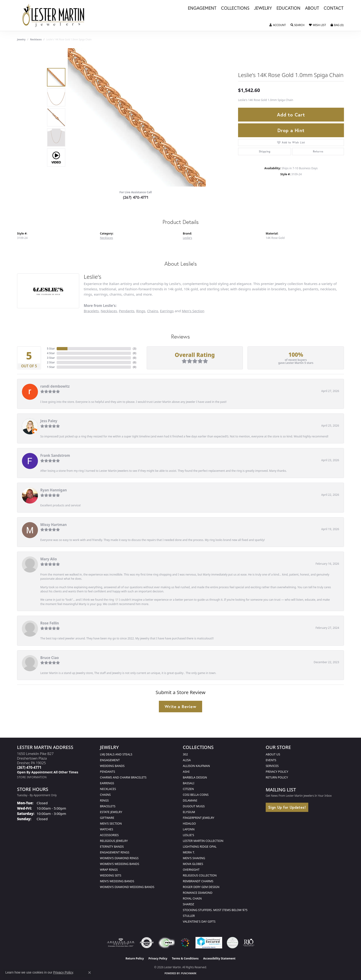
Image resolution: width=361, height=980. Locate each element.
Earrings (167, 311)
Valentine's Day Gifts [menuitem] (199, 921)
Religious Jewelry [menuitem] (114, 841)
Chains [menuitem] (105, 795)
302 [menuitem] (185, 754)
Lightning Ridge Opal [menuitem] (200, 846)
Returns (318, 151)
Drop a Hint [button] (291, 130)
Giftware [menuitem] (107, 818)
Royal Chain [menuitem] (192, 898)
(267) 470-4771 (136, 197)
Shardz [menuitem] (188, 904)
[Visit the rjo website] (249, 943)
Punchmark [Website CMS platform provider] (189, 973)
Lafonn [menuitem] (189, 829)
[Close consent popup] (90, 973)
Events (271, 760)
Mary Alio (49, 559)
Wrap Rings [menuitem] (109, 870)
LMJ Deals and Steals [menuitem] (116, 754)
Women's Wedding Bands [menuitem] (119, 864)
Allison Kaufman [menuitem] (196, 766)
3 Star (51, 358)
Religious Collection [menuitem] (200, 875)
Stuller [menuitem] (189, 916)
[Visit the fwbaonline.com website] (167, 943)
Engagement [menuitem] (110, 760)
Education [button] (288, 8)
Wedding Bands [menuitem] (112, 766)
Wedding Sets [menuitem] (111, 875)
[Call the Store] (29, 767)
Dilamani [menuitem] (190, 800)
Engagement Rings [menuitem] (115, 852)
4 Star (51, 353)
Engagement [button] (202, 8)
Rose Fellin (50, 623)
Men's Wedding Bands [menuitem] (117, 881)
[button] (278, 25)
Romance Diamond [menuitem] (198, 893)
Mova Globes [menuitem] (193, 864)
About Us (273, 754)
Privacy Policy (277, 772)
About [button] (312, 8)
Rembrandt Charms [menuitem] (198, 881)
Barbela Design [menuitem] (195, 777)
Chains (153, 311)
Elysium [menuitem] (189, 812)
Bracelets (91, 311)
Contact (334, 8)
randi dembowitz (55, 386)
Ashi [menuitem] (186, 772)
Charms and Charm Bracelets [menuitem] (123, 777)
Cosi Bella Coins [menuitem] (196, 795)
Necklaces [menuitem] (108, 789)
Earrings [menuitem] (107, 783)
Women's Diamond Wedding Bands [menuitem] (127, 887)
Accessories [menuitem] (109, 835)
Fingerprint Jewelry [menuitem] (199, 818)
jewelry (21, 39)
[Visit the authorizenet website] (147, 943)
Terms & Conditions (185, 958)
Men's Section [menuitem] (111, 823)
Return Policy (277, 777)
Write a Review (180, 707)
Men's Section (193, 311)
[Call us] (48, 772)
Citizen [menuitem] (188, 789)
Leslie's (187, 238)
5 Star (51, 349)
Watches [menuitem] (106, 829)
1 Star (51, 367)
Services (272, 766)
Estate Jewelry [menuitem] (111, 812)
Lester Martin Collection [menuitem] (203, 841)
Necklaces (36, 39)
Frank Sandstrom (55, 455)
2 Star (51, 362)
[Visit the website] (185, 943)
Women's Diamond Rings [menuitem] (119, 858)
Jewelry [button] (263, 8)
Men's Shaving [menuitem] (194, 858)
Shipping (265, 151)
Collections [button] (235, 8)
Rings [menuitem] (104, 800)
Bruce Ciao (50, 658)
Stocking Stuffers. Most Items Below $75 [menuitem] (215, 910)
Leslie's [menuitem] (188, 835)
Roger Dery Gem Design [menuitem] (201, 887)
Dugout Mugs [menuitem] (194, 806)
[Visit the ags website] (121, 943)
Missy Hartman (54, 525)
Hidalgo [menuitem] (189, 823)
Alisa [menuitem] (187, 760)
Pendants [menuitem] (108, 772)
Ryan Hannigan (54, 490)
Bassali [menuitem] (189, 783)
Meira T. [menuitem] (189, 852)
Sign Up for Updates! (287, 807)
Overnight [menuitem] (191, 870)
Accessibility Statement (219, 958)
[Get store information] (32, 777)
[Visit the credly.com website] (233, 943)
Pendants (127, 311)
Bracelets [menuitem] (108, 806)
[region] (137, 117)
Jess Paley (49, 421)
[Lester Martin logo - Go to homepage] (54, 15)
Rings (141, 311)
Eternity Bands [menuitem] (112, 846)
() (135, 349)
